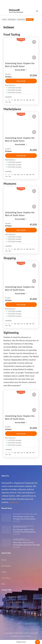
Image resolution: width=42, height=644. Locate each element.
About (4, 560)
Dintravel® (14, 10)
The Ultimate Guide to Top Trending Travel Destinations (24, 518)
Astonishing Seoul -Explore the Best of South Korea (20, 65)
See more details (20, 70)
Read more (14, 502)
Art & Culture (24, 514)
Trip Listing (6, 578)
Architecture (17, 539)
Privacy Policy (26, 636)
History (20, 540)
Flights (4, 572)
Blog (3, 584)
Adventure (16, 514)
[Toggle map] (34, 57)
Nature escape (33, 514)
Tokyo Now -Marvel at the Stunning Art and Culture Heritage (26, 544)
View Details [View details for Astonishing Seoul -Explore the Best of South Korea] (21, 81)
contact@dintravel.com (15, 602)
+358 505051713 (13, 597)
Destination (6, 566)
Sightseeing (26, 540)
